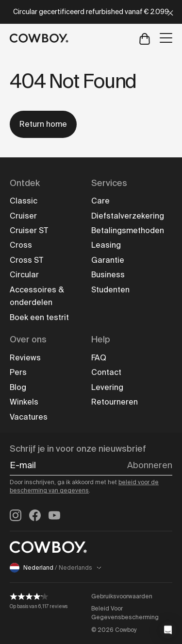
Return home (43, 124)
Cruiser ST (29, 230)
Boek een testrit (39, 317)
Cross (21, 245)
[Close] (170, 12)
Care (100, 201)
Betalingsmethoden (128, 230)
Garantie (108, 260)
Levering (107, 387)
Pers (18, 372)
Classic (24, 201)
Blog (18, 387)
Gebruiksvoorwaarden (122, 596)
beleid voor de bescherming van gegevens (84, 487)
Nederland (56, 568)
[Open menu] (166, 38)
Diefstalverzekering (128, 216)
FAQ (99, 358)
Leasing (106, 245)
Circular (24, 275)
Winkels (24, 402)
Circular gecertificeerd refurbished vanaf (91, 12)
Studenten (110, 290)
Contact (106, 372)
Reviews (25, 358)
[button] (168, 630)
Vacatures (29, 417)
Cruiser (23, 216)
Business (108, 275)
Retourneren (115, 402)
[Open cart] (145, 38)
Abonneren (150, 465)
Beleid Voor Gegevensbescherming (125, 613)
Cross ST (26, 260)
